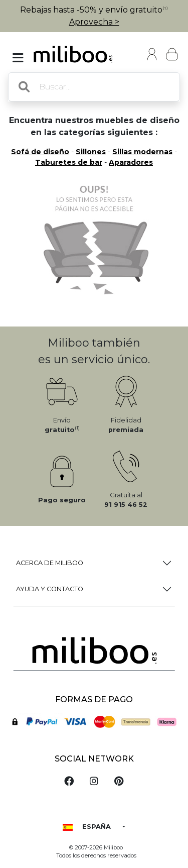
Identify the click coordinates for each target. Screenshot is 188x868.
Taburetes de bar (69, 162)
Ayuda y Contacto (50, 589)
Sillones (91, 152)
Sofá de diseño (40, 152)
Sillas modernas (142, 152)
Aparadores (131, 162)
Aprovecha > (94, 22)
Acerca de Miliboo (50, 563)
